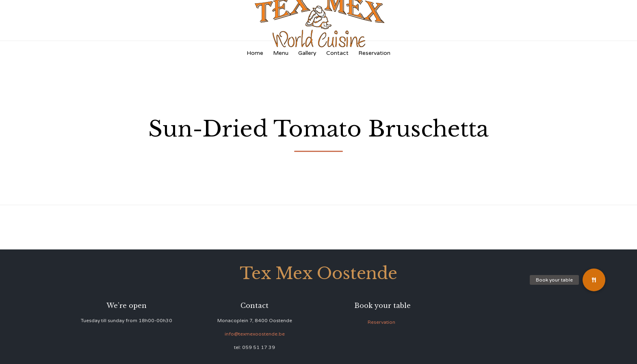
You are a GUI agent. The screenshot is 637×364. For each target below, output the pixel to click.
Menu (281, 53)
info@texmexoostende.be (255, 334)
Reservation (374, 53)
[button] (594, 280)
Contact (337, 53)
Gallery (307, 53)
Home (255, 53)
